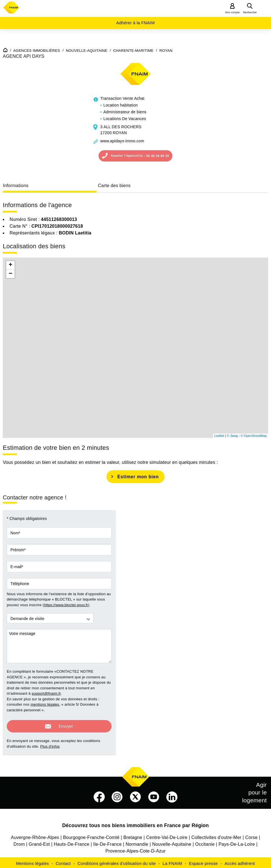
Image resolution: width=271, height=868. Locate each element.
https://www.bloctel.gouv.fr (66, 605)
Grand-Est (39, 842)
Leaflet (219, 436)
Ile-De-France (107, 842)
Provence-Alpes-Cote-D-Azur (135, 849)
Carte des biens (114, 186)
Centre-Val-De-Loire (167, 836)
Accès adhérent (240, 862)
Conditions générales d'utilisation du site (117, 862)
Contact (63, 862)
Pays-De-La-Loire (237, 842)
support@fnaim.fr (46, 693)
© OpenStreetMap (254, 436)
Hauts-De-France (72, 842)
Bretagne (133, 836)
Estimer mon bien (138, 477)
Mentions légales (33, 862)
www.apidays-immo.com (122, 141)
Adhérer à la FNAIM (135, 23)
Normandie (137, 842)
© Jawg (232, 436)
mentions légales (45, 704)
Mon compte (232, 12)
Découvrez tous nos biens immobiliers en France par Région (136, 824)
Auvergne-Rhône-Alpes (35, 836)
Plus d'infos (50, 745)
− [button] (11, 274)
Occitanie (205, 842)
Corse (251, 836)
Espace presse (203, 862)
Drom (19, 842)
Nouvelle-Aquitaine (172, 842)
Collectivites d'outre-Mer (216, 836)
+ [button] (11, 265)
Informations (16, 186)
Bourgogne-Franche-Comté (91, 836)
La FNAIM (172, 862)
